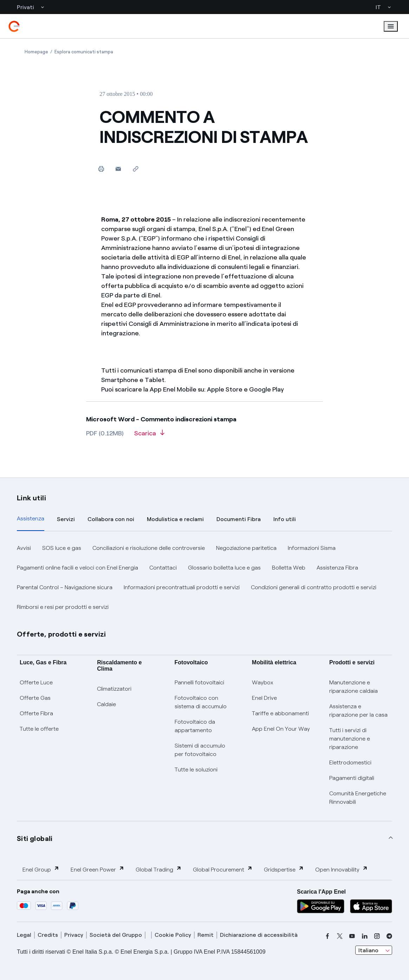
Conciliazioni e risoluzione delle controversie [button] (149, 548)
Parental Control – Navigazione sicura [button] (65, 587)
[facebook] (327, 936)
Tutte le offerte (39, 729)
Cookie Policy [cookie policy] (173, 935)
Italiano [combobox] (368, 950)
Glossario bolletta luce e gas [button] (224, 568)
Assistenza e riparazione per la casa (358, 711)
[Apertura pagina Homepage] (36, 52)
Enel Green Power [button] (98, 869)
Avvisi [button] (24, 548)
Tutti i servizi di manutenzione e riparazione (350, 739)
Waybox (263, 682)
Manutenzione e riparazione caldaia (353, 687)
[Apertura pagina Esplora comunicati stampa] (84, 52)
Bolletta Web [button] (289, 568)
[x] (340, 936)
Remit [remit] (206, 935)
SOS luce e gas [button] (62, 548)
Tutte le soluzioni (196, 769)
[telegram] (389, 936)
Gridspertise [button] (284, 869)
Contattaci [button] (163, 568)
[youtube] (352, 936)
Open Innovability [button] (342, 869)
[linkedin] (365, 936)
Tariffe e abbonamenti (280, 713)
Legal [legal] (24, 935)
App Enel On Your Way (281, 729)
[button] (118, 169)
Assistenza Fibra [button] (337, 568)
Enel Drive (264, 698)
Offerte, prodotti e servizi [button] (61, 634)
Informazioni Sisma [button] (312, 548)
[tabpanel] (204, 578)
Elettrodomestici (350, 762)
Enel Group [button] (41, 869)
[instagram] (377, 936)
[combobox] (374, 950)
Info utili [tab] (285, 519)
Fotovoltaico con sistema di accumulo (201, 702)
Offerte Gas (35, 698)
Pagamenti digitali (352, 778)
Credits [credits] (48, 935)
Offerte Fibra (36, 713)
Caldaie (106, 704)
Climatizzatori (114, 689)
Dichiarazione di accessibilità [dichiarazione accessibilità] (259, 935)
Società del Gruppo (116, 935)
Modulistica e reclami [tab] (175, 519)
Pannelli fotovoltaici (199, 682)
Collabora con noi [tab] (111, 519)
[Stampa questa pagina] (101, 169)
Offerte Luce (36, 682)
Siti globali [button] (35, 838)
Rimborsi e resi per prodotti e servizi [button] (63, 607)
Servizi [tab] (66, 519)
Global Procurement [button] (223, 869)
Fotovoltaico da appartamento (195, 726)
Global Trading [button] (159, 869)
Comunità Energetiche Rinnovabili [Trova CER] (358, 798)
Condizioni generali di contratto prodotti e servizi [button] (314, 587)
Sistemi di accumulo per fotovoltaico (200, 750)
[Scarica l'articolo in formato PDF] (149, 436)
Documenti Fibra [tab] (239, 519)
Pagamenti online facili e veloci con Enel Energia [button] (77, 568)
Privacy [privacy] (74, 935)
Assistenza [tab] (31, 518)
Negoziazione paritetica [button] (246, 548)
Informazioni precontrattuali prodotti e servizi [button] (182, 587)
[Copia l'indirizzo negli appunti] (135, 169)
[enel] (14, 26)
